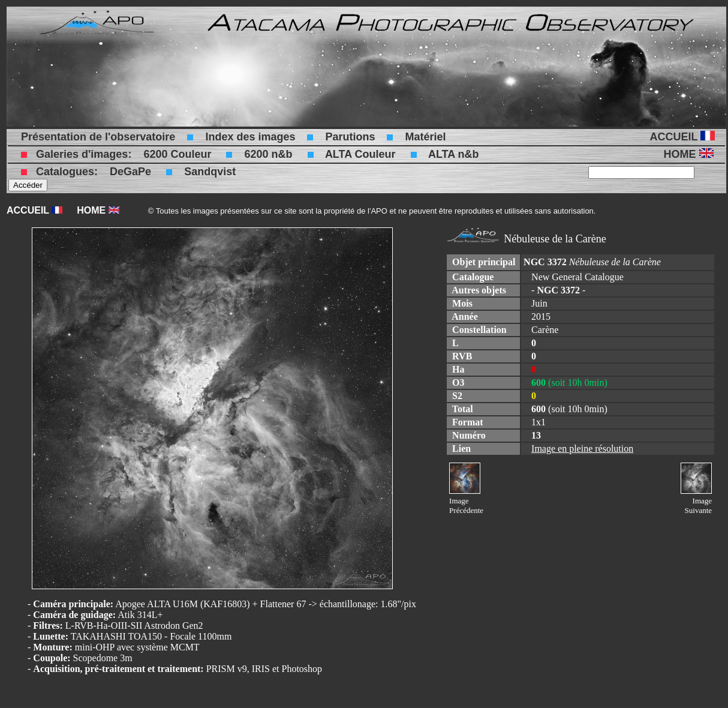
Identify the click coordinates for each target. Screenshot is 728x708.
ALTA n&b (454, 154)
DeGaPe (130, 172)
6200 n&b (268, 154)
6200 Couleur (177, 154)
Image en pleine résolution (582, 448)
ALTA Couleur (360, 154)
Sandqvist (210, 172)
